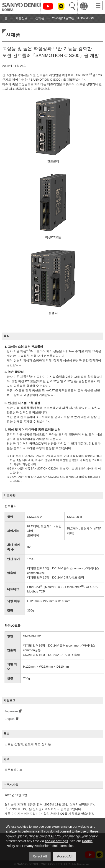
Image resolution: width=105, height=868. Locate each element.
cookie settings (56, 841)
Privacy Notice (33, 846)
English (10, 719)
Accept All (65, 856)
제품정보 (21, 18)
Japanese (11, 711)
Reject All (40, 856)
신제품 (40, 18)
